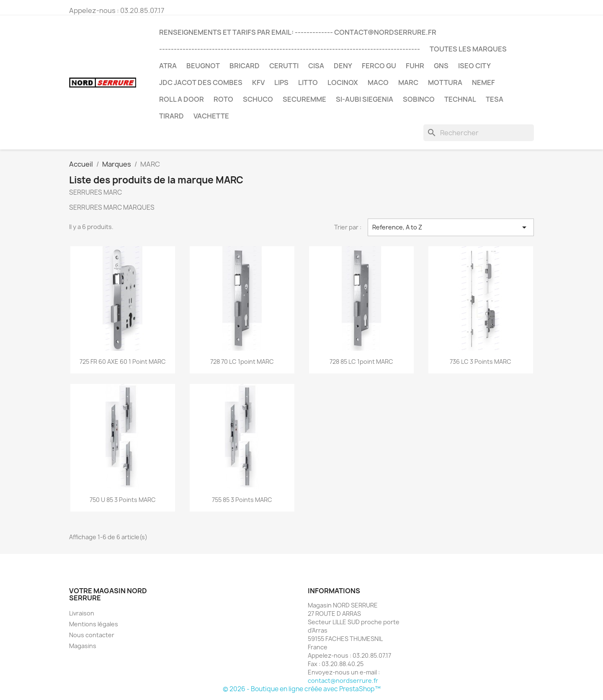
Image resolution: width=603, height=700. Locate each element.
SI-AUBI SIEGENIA (365, 99)
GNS (441, 66)
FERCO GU (379, 66)
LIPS (281, 82)
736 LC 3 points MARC (481, 362)
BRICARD (245, 66)
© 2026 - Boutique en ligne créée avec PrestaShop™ (302, 689)
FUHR (415, 66)
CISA (316, 66)
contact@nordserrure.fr (343, 681)
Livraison (82, 613)
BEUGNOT (203, 66)
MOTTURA (445, 82)
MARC (408, 82)
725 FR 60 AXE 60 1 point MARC (123, 362)
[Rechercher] (479, 133)
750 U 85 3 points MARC (123, 500)
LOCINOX (343, 82)
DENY (343, 66)
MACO (378, 82)
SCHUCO (258, 99)
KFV (258, 82)
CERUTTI (284, 66)
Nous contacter (92, 635)
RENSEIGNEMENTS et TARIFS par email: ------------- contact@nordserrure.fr (298, 32)
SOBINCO (419, 99)
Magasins (83, 646)
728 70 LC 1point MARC (242, 362)
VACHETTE (211, 116)
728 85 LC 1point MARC (361, 362)
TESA (495, 99)
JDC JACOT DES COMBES (201, 82)
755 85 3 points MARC (242, 500)
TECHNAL (460, 99)
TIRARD (171, 116)
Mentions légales (94, 624)
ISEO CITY (474, 66)
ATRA (168, 66)
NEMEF (483, 82)
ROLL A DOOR (182, 99)
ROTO (223, 99)
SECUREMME (304, 99)
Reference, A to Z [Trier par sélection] (451, 227)
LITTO (308, 82)
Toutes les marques (468, 49)
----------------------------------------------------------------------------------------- (290, 49)
